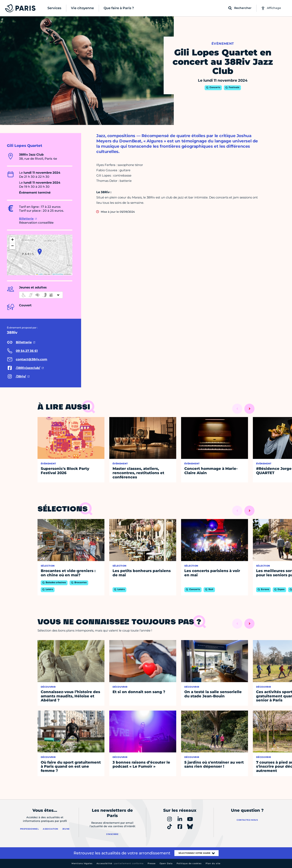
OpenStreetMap (58, 274)
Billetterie (26, 219)
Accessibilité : (120, 863)
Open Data (166, 863)
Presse (152, 863)
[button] (40, 252)
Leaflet (40, 274)
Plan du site (213, 863)
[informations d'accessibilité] (41, 295)
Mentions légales (82, 863)
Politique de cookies (189, 863)
